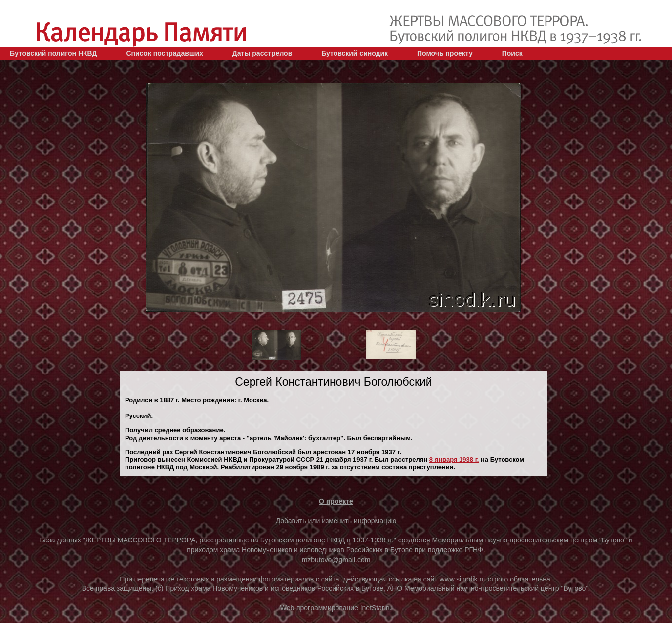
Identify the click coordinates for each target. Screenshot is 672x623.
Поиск (512, 53)
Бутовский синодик (355, 53)
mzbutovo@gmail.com (336, 560)
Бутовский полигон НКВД (53, 53)
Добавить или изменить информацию (336, 521)
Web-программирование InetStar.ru (336, 608)
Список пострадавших (165, 53)
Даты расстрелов (262, 53)
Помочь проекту (445, 53)
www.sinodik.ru (463, 579)
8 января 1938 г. (454, 460)
